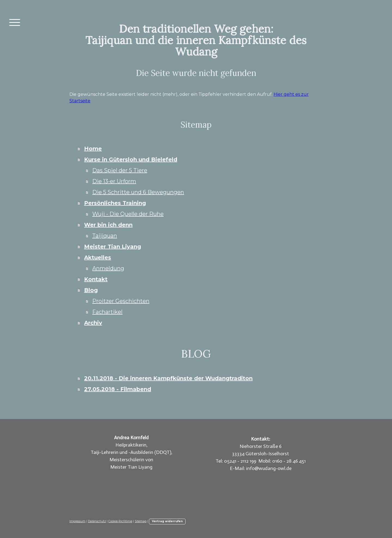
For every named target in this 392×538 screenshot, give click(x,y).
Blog (91, 290)
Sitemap (141, 521)
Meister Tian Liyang (113, 247)
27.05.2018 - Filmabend (118, 389)
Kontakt (96, 279)
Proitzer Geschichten (121, 301)
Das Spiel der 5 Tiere (120, 170)
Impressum (77, 521)
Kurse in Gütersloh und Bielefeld (131, 159)
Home (93, 149)
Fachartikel (107, 312)
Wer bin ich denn (108, 225)
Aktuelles (98, 257)
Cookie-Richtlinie (120, 521)
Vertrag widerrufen (167, 521)
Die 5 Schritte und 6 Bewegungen (138, 192)
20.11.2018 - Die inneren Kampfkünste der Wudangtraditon (168, 378)
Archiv (93, 323)
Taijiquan (105, 236)
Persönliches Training (115, 203)
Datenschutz (97, 521)
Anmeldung (108, 268)
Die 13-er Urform (114, 181)
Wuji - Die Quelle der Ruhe (128, 214)
